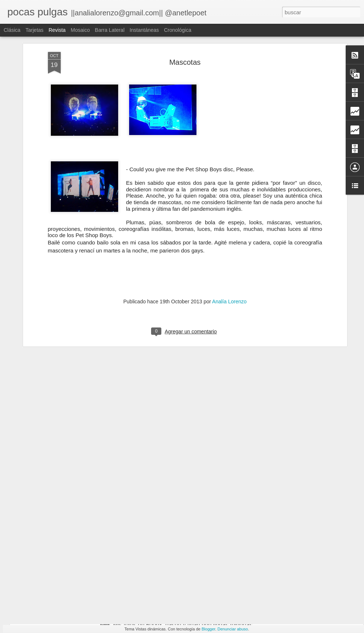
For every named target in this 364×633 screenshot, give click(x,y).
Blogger (208, 629)
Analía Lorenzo (229, 246)
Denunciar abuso (232, 629)
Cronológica (178, 30)
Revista (57, 30)
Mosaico (80, 30)
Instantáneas (144, 30)
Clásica (12, 30)
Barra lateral (110, 30)
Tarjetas (35, 30)
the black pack (49, 568)
